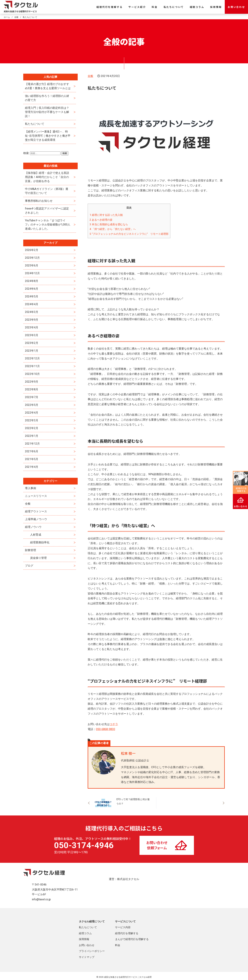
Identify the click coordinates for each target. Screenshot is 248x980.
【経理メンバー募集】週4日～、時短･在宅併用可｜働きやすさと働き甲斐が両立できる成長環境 (48, 136)
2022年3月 (32, 420)
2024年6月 (32, 289)
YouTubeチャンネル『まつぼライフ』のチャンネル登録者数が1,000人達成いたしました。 (48, 225)
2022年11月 (32, 366)
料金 (155, 7)
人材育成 (36, 535)
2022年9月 (32, 382)
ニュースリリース (36, 496)
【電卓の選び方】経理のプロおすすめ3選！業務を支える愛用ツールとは (48, 86)
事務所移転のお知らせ (39, 201)
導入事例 (30, 488)
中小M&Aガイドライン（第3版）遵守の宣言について (47, 191)
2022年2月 (32, 428)
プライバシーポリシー (92, 951)
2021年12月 (32, 444)
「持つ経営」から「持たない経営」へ (113, 229)
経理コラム (197, 7)
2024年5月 (32, 296)
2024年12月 (32, 273)
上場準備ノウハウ (36, 519)
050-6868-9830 (105, 729)
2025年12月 (32, 258)
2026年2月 (32, 250)
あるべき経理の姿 (101, 220)
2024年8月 (32, 281)
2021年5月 (32, 459)
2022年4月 (32, 413)
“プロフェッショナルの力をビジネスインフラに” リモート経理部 (129, 234)
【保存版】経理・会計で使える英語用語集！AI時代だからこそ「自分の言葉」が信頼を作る (47, 177)
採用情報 (216, 7)
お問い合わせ (236, 7)
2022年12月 (32, 358)
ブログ (29, 566)
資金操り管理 (38, 558)
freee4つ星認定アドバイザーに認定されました (47, 211)
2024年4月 (32, 304)
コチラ (114, 724)
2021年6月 (32, 451)
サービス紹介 (137, 7)
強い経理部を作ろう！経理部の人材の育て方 (47, 98)
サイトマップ (87, 957)
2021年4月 (32, 467)
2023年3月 (32, 335)
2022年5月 (32, 405)
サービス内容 (123, 927)
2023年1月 (32, 351)
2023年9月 (32, 320)
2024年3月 (32, 312)
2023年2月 (32, 343)
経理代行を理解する (109, 7)
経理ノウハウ (33, 527)
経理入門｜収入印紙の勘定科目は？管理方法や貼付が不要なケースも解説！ (47, 112)
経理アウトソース (36, 511)
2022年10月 (32, 374)
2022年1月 (32, 436)
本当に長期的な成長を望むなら (109, 224)
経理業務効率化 (40, 542)
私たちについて (174, 7)
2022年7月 (32, 397)
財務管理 (30, 550)
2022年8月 (32, 389)
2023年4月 (32, 327)
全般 (90, 76)
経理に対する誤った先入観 (106, 215)
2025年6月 (32, 265)
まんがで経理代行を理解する (132, 939)
